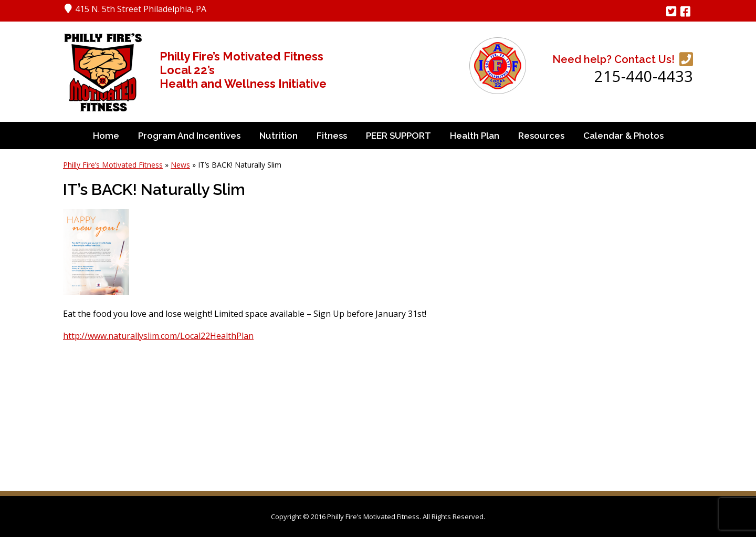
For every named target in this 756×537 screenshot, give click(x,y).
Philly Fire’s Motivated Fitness (113, 165)
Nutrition (279, 136)
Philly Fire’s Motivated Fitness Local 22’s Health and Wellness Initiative (243, 70)
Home (106, 136)
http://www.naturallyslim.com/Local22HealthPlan (158, 336)
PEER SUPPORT (398, 136)
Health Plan (475, 136)
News (180, 165)
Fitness (332, 136)
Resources (541, 136)
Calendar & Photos (623, 136)
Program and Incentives (189, 136)
